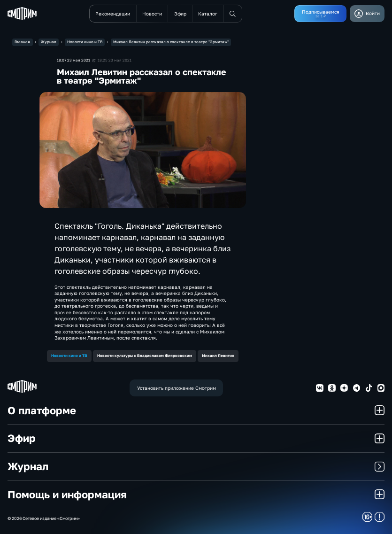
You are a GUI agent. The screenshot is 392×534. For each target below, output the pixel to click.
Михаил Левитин (218, 356)
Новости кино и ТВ (69, 356)
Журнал (196, 466)
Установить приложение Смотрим (177, 388)
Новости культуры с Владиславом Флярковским (145, 356)
